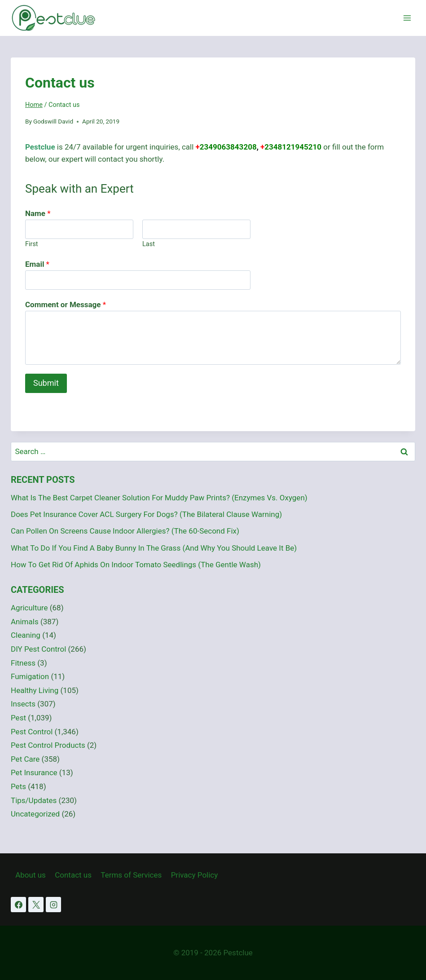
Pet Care (25, 759)
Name (38, 213)
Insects (23, 704)
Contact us (73, 875)
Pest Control (32, 732)
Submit (46, 383)
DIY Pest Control (38, 649)
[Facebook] (18, 905)
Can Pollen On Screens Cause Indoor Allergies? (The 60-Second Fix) (125, 531)
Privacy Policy (195, 875)
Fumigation (30, 676)
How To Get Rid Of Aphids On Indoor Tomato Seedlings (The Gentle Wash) (136, 565)
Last (149, 244)
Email (37, 264)
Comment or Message (66, 305)
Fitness (23, 663)
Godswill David (53, 121)
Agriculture (29, 608)
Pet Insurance (34, 773)
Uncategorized (35, 814)
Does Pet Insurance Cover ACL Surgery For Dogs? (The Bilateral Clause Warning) (146, 514)
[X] (36, 905)
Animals (25, 622)
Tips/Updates (34, 800)
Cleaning (26, 635)
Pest (18, 718)
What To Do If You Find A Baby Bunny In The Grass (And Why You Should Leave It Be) (154, 548)
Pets (18, 786)
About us (31, 875)
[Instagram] (53, 905)
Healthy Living (35, 690)
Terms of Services (131, 875)
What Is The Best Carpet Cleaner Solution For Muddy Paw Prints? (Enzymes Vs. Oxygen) (159, 498)
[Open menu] (407, 18)
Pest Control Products (48, 745)
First (32, 244)
